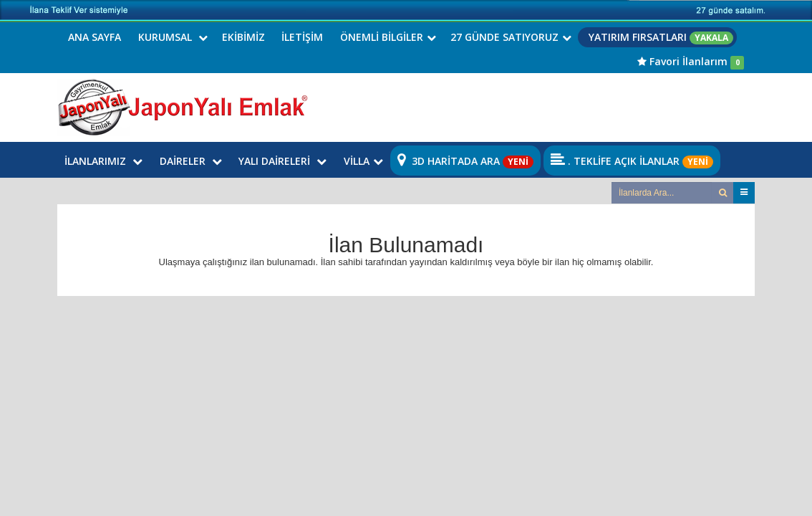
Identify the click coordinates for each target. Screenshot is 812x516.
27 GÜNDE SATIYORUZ (511, 37)
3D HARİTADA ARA (465, 161)
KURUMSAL (173, 37)
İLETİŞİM (302, 37)
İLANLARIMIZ (103, 161)
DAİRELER (191, 161)
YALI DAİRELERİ (282, 161)
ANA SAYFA (95, 37)
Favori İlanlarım (691, 61)
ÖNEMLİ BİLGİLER (388, 37)
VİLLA (363, 161)
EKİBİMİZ (243, 37)
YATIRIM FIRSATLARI (661, 37)
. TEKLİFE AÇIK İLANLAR (632, 161)
